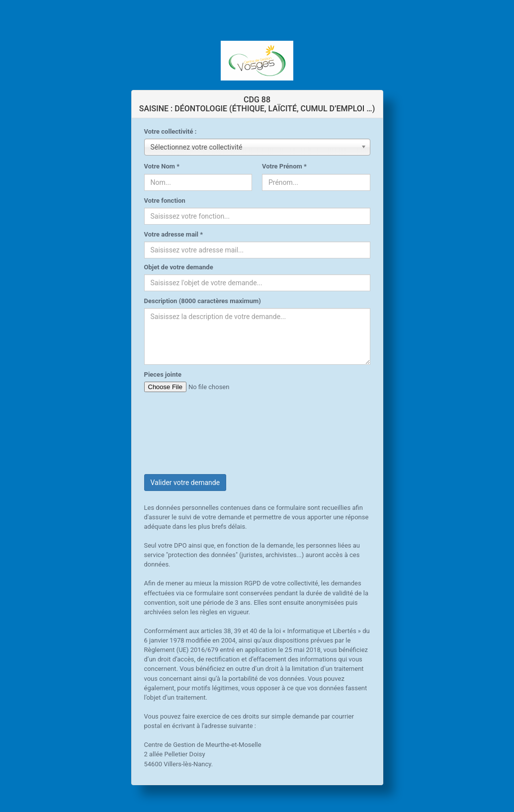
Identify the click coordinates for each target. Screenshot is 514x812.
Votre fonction (165, 201)
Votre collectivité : (171, 131)
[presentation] (220, 426)
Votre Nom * (162, 166)
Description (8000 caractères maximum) (203, 301)
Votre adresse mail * (174, 234)
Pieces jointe (163, 374)
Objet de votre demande (179, 267)
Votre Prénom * (284, 166)
